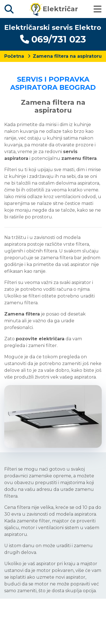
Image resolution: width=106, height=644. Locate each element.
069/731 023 (53, 39)
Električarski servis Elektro (53, 27)
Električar (54, 9)
